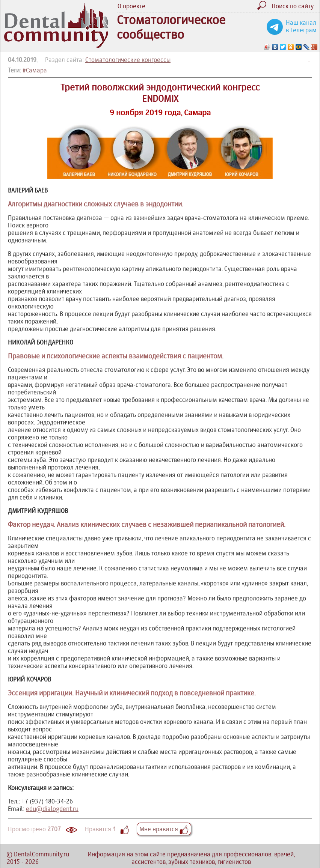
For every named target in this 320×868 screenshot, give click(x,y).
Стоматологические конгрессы (128, 60)
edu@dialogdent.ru (52, 809)
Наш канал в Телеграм (301, 26)
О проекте (131, 6)
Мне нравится (164, 829)
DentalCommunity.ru (42, 854)
